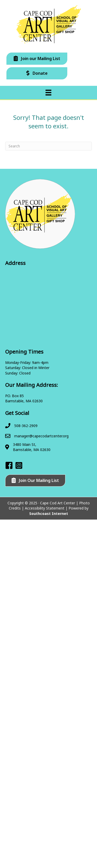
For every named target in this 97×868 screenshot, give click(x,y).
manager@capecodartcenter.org (41, 436)
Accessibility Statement (45, 508)
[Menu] (48, 93)
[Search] (48, 146)
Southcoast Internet (49, 514)
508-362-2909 (26, 426)
